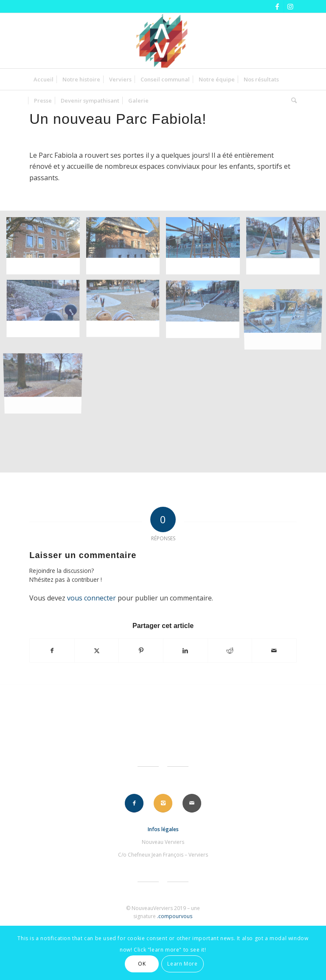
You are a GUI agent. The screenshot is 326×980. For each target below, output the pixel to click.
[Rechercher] (292, 101)
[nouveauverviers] (163, 41)
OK (142, 964)
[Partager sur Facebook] (52, 651)
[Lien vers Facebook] (277, 6)
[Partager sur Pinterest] (141, 651)
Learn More (182, 964)
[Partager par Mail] (274, 651)
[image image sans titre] (46, 249)
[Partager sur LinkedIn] (185, 651)
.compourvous (175, 916)
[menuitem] (44, 79)
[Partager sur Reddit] (230, 651)
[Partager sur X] (97, 651)
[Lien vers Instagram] (290, 6)
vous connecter (91, 598)
